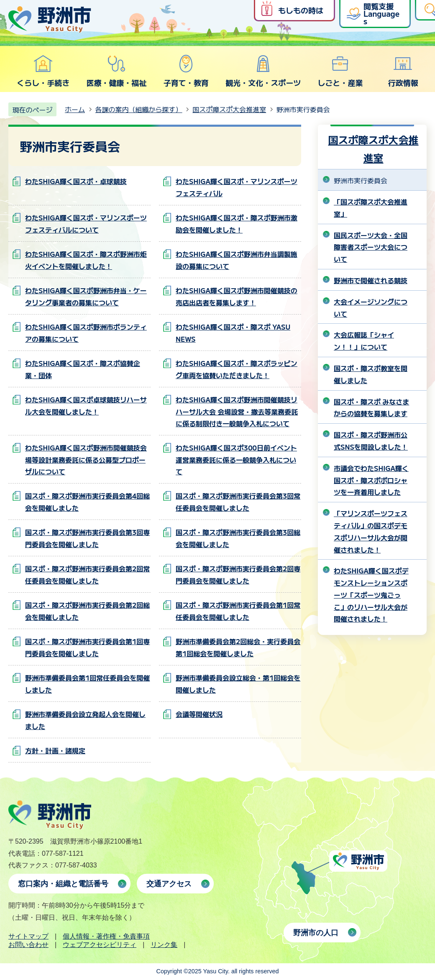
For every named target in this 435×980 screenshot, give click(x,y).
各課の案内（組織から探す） (139, 109)
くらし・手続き (43, 71)
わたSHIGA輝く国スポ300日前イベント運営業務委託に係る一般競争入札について (236, 460)
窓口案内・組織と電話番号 (63, 884)
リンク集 (164, 945)
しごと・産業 (340, 71)
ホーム (75, 109)
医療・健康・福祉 (116, 71)
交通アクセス (169, 884)
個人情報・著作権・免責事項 (106, 936)
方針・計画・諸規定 (55, 750)
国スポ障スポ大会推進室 (229, 109)
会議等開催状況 (199, 714)
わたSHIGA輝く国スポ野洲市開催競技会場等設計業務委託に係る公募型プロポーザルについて (86, 460)
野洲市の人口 (316, 933)
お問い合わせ (28, 945)
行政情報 (403, 71)
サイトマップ (28, 936)
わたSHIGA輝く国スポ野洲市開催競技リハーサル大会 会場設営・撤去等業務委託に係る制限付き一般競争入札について (237, 412)
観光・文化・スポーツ (263, 71)
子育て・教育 (186, 71)
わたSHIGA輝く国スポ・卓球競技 (76, 181)
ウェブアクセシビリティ (100, 945)
